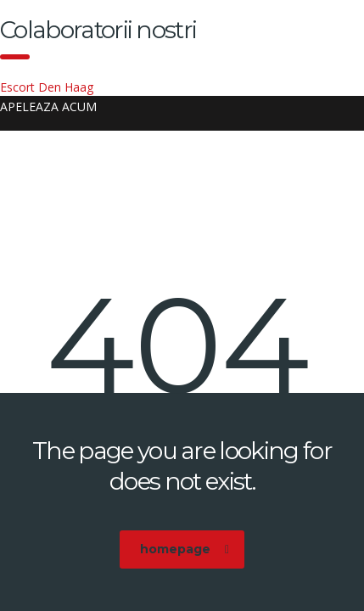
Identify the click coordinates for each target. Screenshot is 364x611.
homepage (185, 549)
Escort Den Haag (47, 87)
